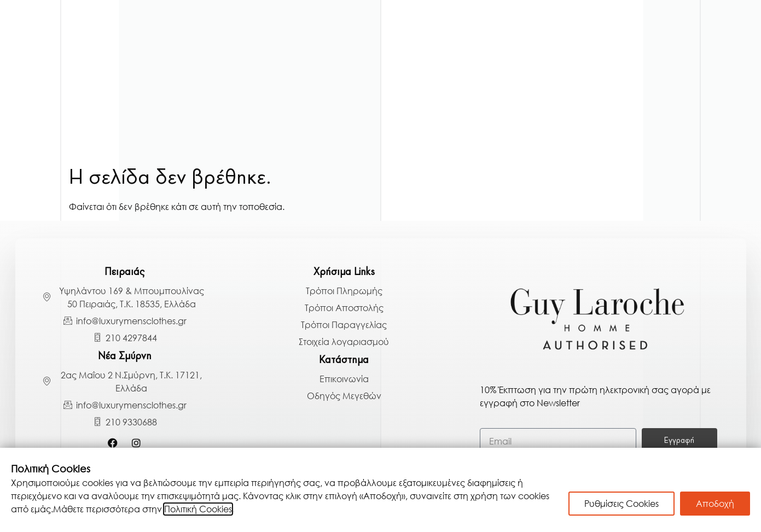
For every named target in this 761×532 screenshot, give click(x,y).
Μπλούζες (524, 49)
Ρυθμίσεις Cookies (621, 504)
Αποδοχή (715, 504)
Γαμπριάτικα (64, 49)
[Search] (731, 136)
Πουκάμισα (152, 78)
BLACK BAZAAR (647, 107)
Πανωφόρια (225, 49)
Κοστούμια (145, 49)
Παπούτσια (683, 49)
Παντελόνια (603, 49)
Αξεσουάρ (612, 78)
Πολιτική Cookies (198, 509)
